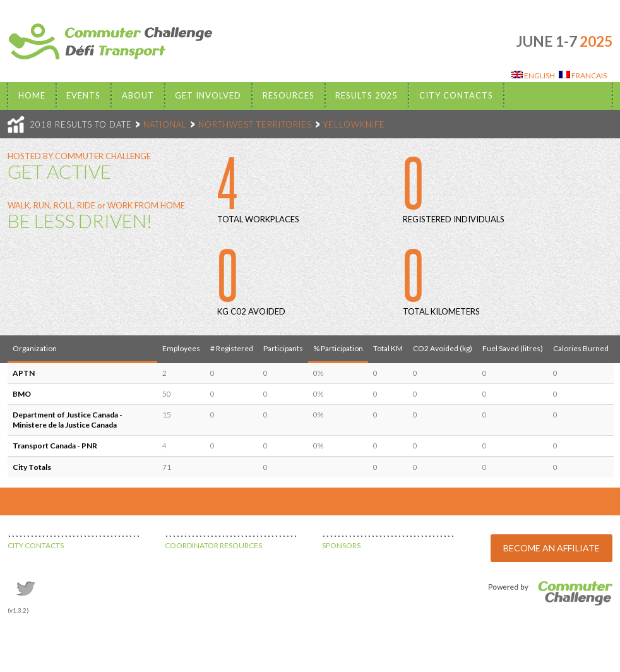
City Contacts (456, 95)
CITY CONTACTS (36, 545)
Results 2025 (367, 95)
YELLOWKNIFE (354, 124)
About (138, 95)
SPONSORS (341, 545)
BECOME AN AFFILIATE (551, 548)
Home (32, 95)
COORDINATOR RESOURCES (213, 545)
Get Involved (208, 95)
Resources (289, 95)
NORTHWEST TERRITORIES (255, 124)
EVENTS (83, 95)
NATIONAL (165, 124)
